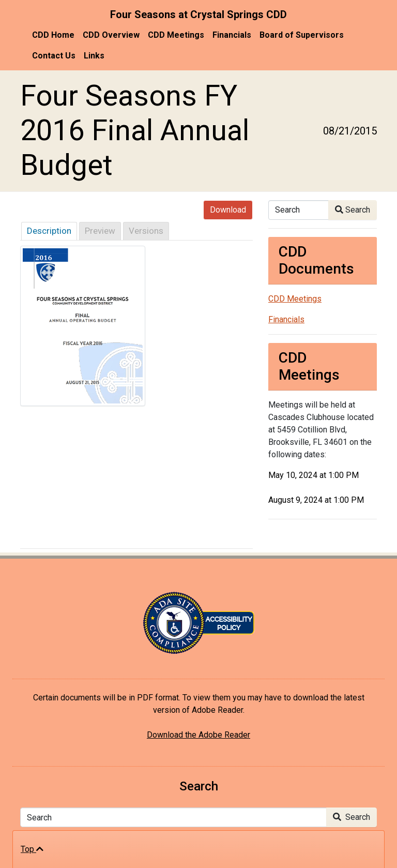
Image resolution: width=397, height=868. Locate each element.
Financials (232, 35)
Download (228, 210)
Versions (146, 231)
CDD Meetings (176, 35)
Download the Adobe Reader (198, 735)
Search (353, 210)
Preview (100, 231)
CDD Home (53, 35)
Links (94, 56)
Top (32, 849)
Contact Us (54, 56)
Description (49, 231)
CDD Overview (111, 35)
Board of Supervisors (302, 35)
